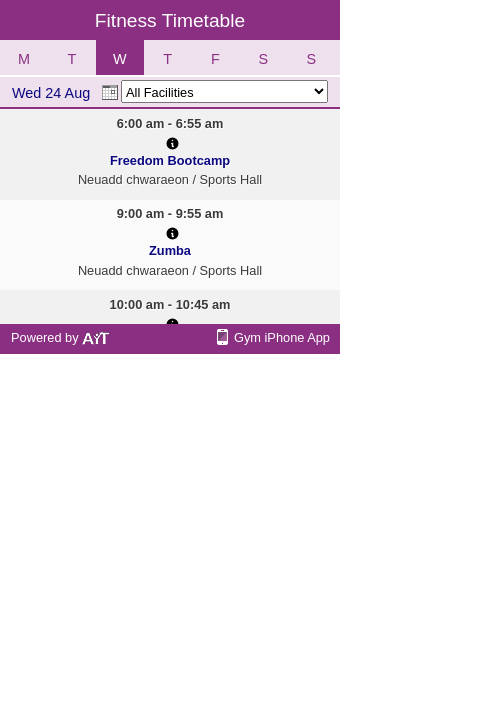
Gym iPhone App (282, 337)
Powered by (61, 337)
